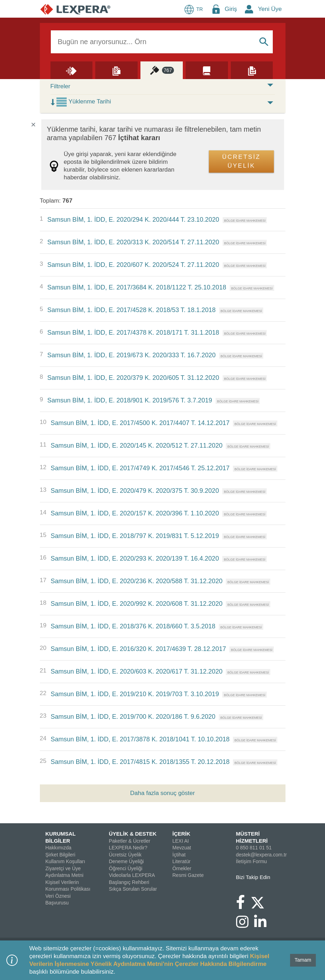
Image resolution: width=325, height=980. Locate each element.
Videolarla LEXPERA (132, 875)
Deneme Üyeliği (127, 861)
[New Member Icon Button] (249, 9)
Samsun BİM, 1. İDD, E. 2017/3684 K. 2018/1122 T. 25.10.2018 (137, 287)
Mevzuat (182, 848)
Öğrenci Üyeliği (126, 868)
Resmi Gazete (188, 875)
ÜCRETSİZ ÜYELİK (242, 162)
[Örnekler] (252, 70)
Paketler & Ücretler (130, 841)
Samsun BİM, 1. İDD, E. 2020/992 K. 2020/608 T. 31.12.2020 (136, 604)
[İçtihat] (162, 70)
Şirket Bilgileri (61, 855)
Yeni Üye (270, 9)
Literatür (182, 861)
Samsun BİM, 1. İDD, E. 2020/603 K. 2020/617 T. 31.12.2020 (136, 671)
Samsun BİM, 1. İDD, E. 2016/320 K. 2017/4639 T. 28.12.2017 (138, 649)
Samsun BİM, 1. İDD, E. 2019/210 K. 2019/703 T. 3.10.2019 (135, 694)
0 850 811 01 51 (254, 848)
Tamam (303, 960)
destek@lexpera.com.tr (261, 855)
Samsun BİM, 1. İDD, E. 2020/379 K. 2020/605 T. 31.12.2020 (133, 378)
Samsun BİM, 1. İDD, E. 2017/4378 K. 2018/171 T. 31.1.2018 (133, 333)
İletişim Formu (252, 861)
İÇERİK (182, 834)
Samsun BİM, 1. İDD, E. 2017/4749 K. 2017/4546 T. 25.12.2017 (140, 468)
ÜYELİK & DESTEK (133, 834)
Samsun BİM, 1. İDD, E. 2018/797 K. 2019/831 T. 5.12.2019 (135, 536)
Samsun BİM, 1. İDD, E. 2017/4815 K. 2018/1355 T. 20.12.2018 (140, 762)
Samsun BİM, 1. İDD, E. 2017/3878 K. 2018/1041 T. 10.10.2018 (140, 739)
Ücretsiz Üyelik (125, 855)
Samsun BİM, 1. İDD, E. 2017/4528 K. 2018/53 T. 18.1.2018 (131, 310)
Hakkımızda (59, 848)
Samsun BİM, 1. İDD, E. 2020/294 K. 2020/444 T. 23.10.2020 (133, 220)
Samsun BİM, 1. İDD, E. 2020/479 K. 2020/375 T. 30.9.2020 (135, 491)
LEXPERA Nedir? (128, 848)
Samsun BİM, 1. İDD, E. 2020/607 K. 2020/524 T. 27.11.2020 (133, 265)
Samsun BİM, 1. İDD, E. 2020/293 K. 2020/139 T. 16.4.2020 (135, 558)
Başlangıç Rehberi (129, 882)
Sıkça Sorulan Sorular (133, 889)
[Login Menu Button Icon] (216, 9)
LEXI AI (181, 841)
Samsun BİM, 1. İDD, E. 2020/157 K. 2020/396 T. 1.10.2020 (135, 513)
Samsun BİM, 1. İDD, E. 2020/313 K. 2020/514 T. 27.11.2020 (133, 242)
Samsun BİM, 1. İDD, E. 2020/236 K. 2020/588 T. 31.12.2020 (136, 581)
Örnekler (182, 868)
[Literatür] (207, 70)
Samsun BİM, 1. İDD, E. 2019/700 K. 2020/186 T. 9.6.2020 (133, 717)
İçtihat (179, 855)
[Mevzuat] (116, 70)
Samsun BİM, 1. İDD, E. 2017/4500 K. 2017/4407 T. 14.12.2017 (140, 423)
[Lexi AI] (72, 70)
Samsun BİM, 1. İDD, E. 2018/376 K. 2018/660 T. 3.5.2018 (133, 626)
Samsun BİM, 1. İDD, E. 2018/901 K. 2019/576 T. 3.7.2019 (130, 400)
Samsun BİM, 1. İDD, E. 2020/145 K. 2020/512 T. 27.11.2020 (136, 446)
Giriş (231, 9)
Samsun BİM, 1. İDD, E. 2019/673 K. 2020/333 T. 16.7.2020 (131, 355)
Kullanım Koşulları (65, 861)
